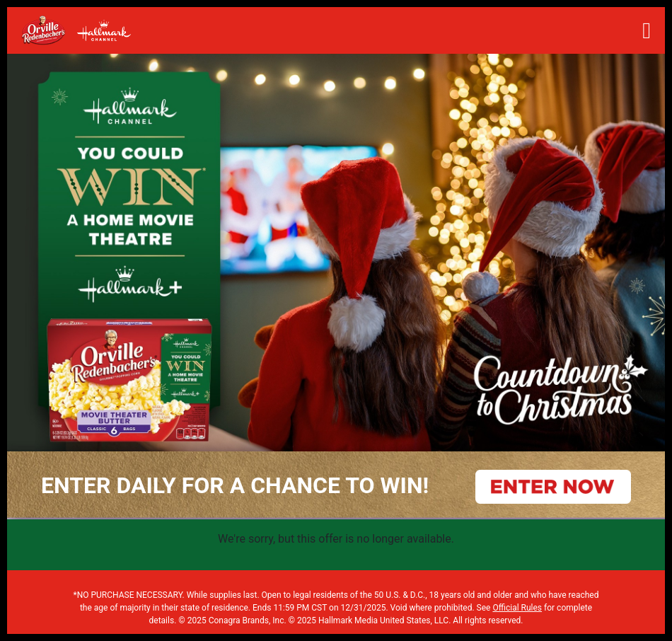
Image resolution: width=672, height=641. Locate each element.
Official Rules (517, 608)
